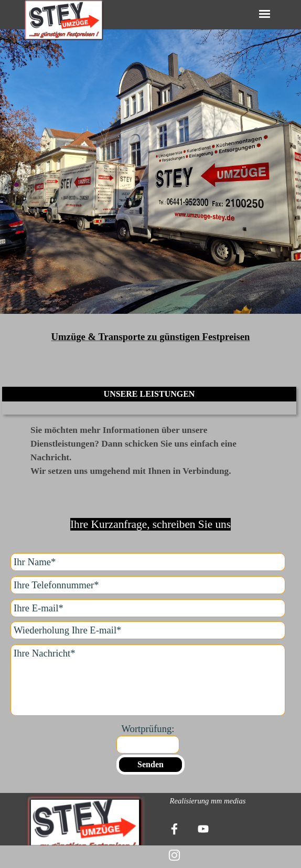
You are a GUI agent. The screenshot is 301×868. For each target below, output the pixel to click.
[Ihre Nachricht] (148, 680)
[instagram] (174, 855)
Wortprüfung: (148, 729)
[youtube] (203, 829)
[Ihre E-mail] (148, 608)
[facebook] (174, 829)
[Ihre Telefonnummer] (148, 585)
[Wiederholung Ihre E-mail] (148, 630)
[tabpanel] (150, 182)
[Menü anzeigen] (265, 14)
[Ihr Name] (148, 562)
